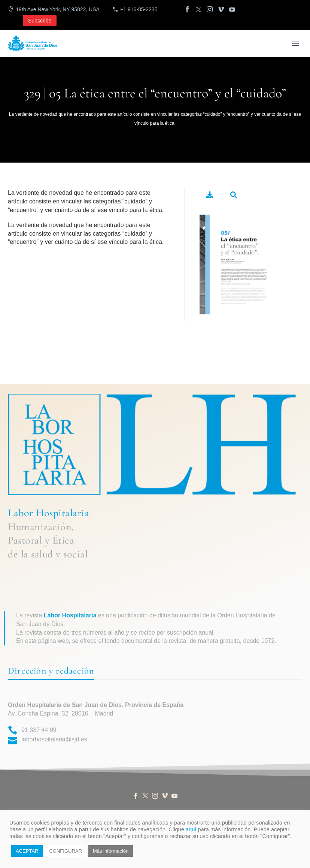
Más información (111, 851)
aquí (191, 829)
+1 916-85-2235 (139, 9)
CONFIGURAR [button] (65, 851)
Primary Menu (295, 44)
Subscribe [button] (40, 21)
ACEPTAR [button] (27, 851)
